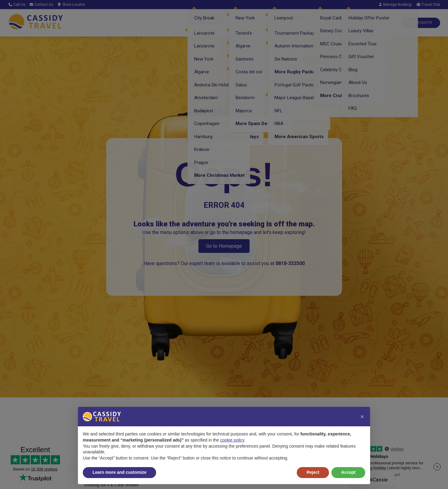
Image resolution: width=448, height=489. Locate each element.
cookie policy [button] (232, 440)
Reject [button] (313, 472)
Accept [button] (348, 472)
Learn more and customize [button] (119, 472)
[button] (362, 417)
